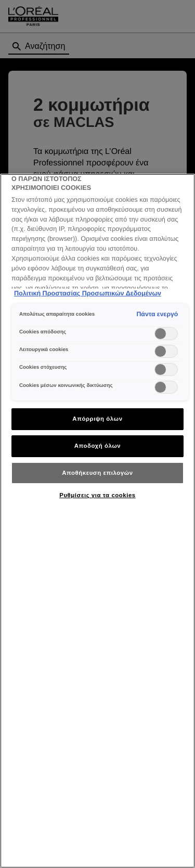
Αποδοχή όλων (98, 446)
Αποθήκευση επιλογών (97, 473)
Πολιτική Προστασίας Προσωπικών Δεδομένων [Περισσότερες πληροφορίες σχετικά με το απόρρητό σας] (88, 293)
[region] (97, 521)
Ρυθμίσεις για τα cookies (97, 495)
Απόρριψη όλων (97, 419)
